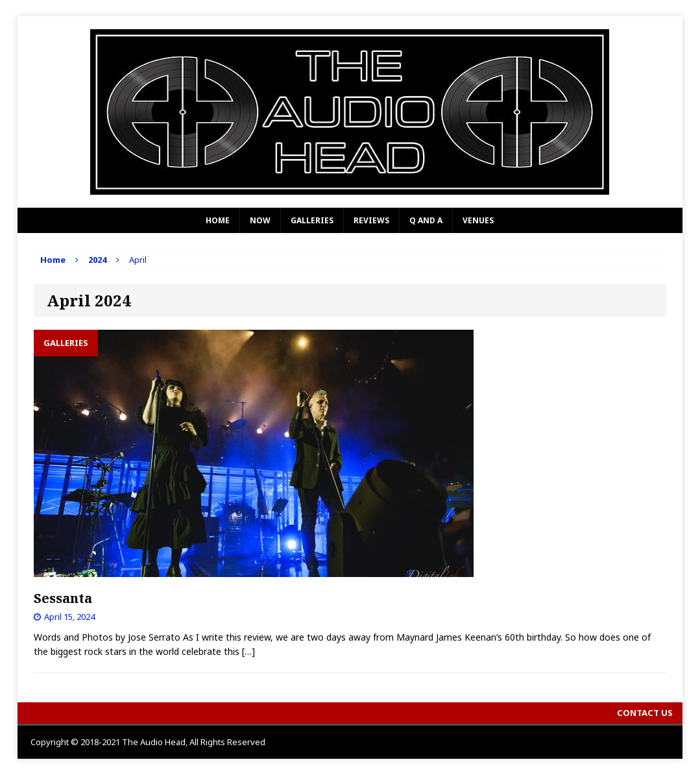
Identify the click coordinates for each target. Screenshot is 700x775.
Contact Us (645, 713)
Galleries (312, 220)
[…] (248, 651)
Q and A (426, 220)
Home (218, 220)
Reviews (371, 220)
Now (260, 220)
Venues (478, 220)
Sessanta (63, 598)
